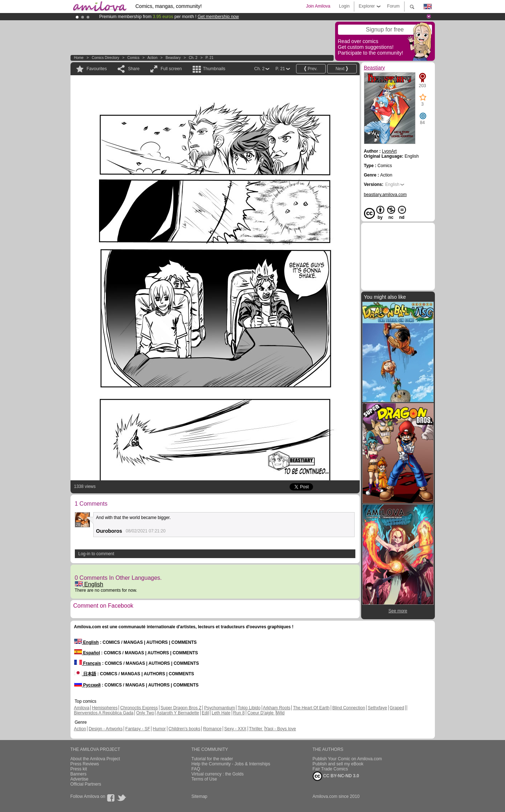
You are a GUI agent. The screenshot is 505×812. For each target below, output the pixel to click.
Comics (133, 58)
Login (344, 6)
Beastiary (173, 58)
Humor (159, 729)
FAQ (196, 769)
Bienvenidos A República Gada (104, 713)
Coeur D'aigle (261, 713)
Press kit (79, 769)
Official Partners (86, 784)
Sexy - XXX (235, 729)
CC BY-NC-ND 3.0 (336, 776)
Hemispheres (105, 708)
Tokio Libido (249, 708)
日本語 (85, 674)
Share (134, 69)
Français (88, 663)
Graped (397, 708)
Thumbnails (214, 69)
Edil (205, 713)
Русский (87, 685)
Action (153, 58)
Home (79, 58)
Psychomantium (220, 708)
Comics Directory (106, 58)
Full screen (171, 69)
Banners (79, 774)
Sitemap (200, 796)
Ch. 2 (193, 58)
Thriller (256, 729)
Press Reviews (85, 764)
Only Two (145, 713)
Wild (280, 713)
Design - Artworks (106, 729)
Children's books (184, 729)
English (89, 584)
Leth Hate (221, 713)
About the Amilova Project (95, 759)
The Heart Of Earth (311, 708)
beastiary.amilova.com (386, 195)
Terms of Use (204, 779)
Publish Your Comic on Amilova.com (347, 759)
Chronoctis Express (139, 708)
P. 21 (210, 58)
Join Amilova (318, 6)
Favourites (97, 69)
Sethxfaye (377, 708)
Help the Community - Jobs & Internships (231, 764)
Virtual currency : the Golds (218, 774)
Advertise (80, 779)
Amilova (82, 708)
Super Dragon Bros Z (181, 708)
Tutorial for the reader (212, 759)
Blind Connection (349, 708)
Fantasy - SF (138, 729)
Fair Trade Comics (330, 769)
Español (87, 653)
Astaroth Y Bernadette (178, 713)
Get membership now (218, 17)
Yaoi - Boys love (281, 729)
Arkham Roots (277, 708)
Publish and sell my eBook (338, 764)
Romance (212, 729)
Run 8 (239, 713)
